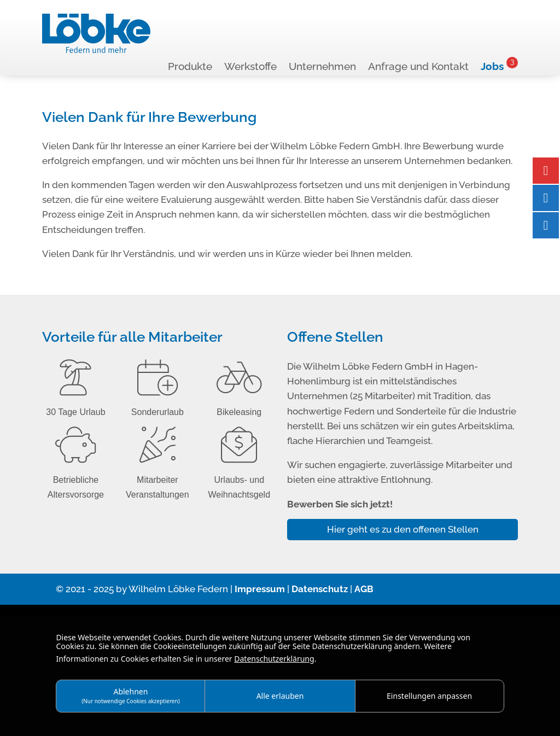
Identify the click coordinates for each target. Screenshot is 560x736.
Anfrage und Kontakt (418, 67)
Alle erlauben (280, 696)
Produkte (190, 67)
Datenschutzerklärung (274, 659)
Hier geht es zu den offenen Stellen (403, 529)
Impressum (260, 589)
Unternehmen (322, 67)
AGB (364, 589)
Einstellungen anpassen (429, 696)
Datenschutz (320, 589)
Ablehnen (131, 695)
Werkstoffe (250, 67)
